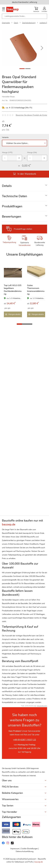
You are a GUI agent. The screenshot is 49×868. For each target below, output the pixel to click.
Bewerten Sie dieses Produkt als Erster (31, 115)
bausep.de (39, 862)
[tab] (25, 186)
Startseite (6, 23)
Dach (16, 23)
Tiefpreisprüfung (9, 242)
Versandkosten (25, 245)
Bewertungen (12, 217)
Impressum (15, 849)
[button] (42, 48)
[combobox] (25, 16)
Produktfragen (12, 206)
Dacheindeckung (29, 23)
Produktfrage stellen (23, 229)
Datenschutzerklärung (25, 851)
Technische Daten (15, 196)
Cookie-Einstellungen (29, 849)
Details (7, 186)
